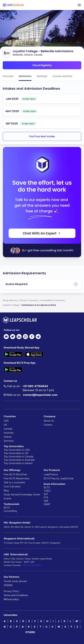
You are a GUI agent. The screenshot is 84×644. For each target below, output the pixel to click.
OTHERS (30, 632)
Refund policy (11, 599)
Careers (48, 425)
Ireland (7, 437)
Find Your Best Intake (42, 136)
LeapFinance (51, 474)
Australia (9, 433)
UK (5, 425)
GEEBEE (8, 585)
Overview (8, 76)
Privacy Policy (12, 591)
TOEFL (47, 491)
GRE (46, 501)
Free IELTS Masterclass (17, 478)
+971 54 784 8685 (31, 565)
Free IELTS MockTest (15, 474)
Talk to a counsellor (14, 482)
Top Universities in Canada (19, 456)
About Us (49, 421)
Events (7, 498)
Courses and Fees (62, 76)
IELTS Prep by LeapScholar (59, 478)
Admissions (25, 76)
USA (6, 421)
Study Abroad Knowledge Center (22, 494)
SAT (46, 494)
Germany (9, 441)
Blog (6, 490)
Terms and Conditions (16, 595)
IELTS (7, 508)
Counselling (10, 511)
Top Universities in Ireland (18, 463)
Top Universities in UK (16, 453)
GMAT (47, 504)
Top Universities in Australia (19, 460)
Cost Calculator (12, 486)
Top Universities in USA (17, 450)
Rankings (42, 76)
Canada (8, 429)
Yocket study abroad (15, 581)
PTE (46, 497)
